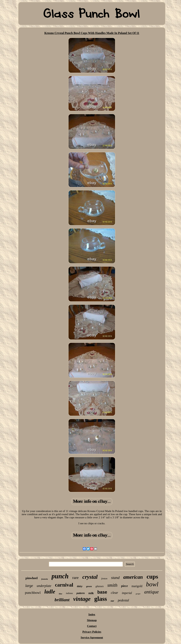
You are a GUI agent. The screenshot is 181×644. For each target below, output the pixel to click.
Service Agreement (92, 637)
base (102, 592)
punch (60, 576)
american (133, 577)
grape (138, 594)
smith (112, 585)
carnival (64, 585)
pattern (81, 593)
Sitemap (92, 620)
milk (91, 593)
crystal (90, 577)
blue (61, 594)
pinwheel (32, 578)
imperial (127, 593)
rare (75, 578)
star (112, 601)
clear (114, 593)
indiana (69, 593)
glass (101, 599)
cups (152, 577)
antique (151, 592)
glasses (100, 586)
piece (125, 586)
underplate (44, 586)
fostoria (45, 579)
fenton (104, 578)
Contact (92, 626)
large (29, 586)
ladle (50, 592)
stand (115, 578)
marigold (137, 586)
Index (92, 614)
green (89, 586)
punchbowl (33, 593)
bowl (152, 584)
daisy (80, 586)
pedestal (123, 600)
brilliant (62, 600)
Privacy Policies (92, 632)
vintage (82, 599)
